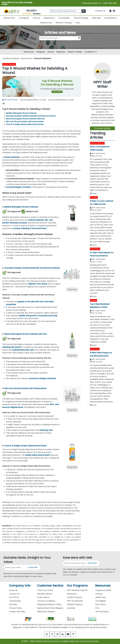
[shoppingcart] (114, 11)
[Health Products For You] (12, 11)
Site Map (13, 604)
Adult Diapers (95, 249)
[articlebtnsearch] (60, 42)
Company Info (20, 586)
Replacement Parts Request (50, 608)
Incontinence (110, 18)
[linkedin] (63, 634)
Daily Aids (96, 18)
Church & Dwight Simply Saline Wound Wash (25, 124)
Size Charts (101, 604)
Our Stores (14, 597)
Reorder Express (45, 594)
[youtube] (70, 634)
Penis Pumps (95, 349)
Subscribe (33, 567)
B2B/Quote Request (46, 612)
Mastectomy (46, 23)
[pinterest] (76, 634)
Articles (99, 594)
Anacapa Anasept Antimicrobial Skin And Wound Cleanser (31, 116)
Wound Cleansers (9, 64)
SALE (78, 23)
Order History (43, 597)
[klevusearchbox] (84, 11)
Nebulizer (93, 300)
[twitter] (44, 634)
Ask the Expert (102, 612)
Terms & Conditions (46, 601)
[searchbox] (68, 11)
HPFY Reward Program (77, 590)
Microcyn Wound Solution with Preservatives (25, 122)
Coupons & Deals (103, 590)
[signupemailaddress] (15, 567)
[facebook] (50, 634)
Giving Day (72, 594)
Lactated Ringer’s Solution (18, 187)
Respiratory (49, 18)
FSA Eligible (100, 601)
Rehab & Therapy (64, 23)
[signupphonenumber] (75, 563)
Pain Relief (94, 197)
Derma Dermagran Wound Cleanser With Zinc (25, 119)
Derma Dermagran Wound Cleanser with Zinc (26, 334)
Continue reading (102, 128)
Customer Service (50, 586)
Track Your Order (45, 590)
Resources (103, 586)
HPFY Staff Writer (11, 100)
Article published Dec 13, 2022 (33, 100)
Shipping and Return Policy (49, 604)
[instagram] (57, 634)
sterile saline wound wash (37, 455)
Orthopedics (64, 18)
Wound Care (9, 18)
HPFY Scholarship (75, 601)
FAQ (97, 608)
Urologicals (24, 18)
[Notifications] (110, 11)
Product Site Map (17, 612)
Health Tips (101, 597)
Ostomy (36, 18)
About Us (13, 590)
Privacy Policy (15, 608)
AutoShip (71, 608)
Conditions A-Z (90, 52)
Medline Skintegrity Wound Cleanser (21, 113)
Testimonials (15, 601)
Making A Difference (97, 143)
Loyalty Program (75, 597)
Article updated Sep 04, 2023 (61, 100)
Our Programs (77, 586)
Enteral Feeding (81, 18)
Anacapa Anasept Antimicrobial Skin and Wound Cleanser (32, 268)
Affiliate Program (75, 604)
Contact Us (100, 11)
